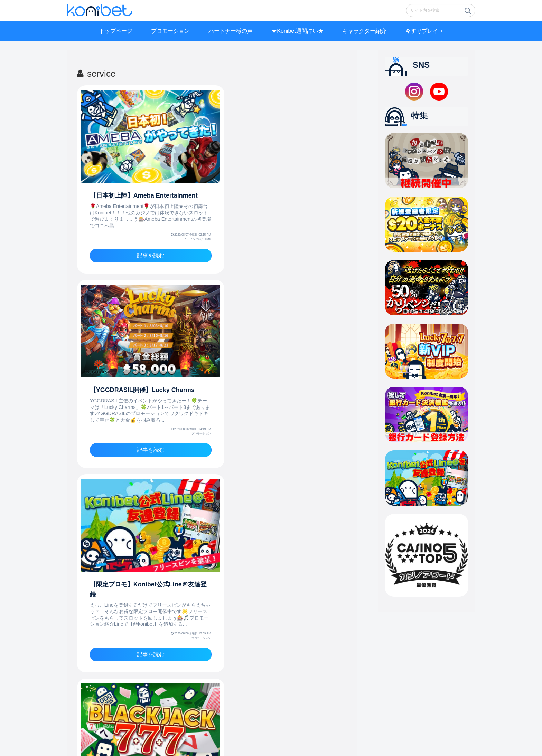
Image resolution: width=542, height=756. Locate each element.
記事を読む (144, 247)
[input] (441, 10)
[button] (467, 13)
